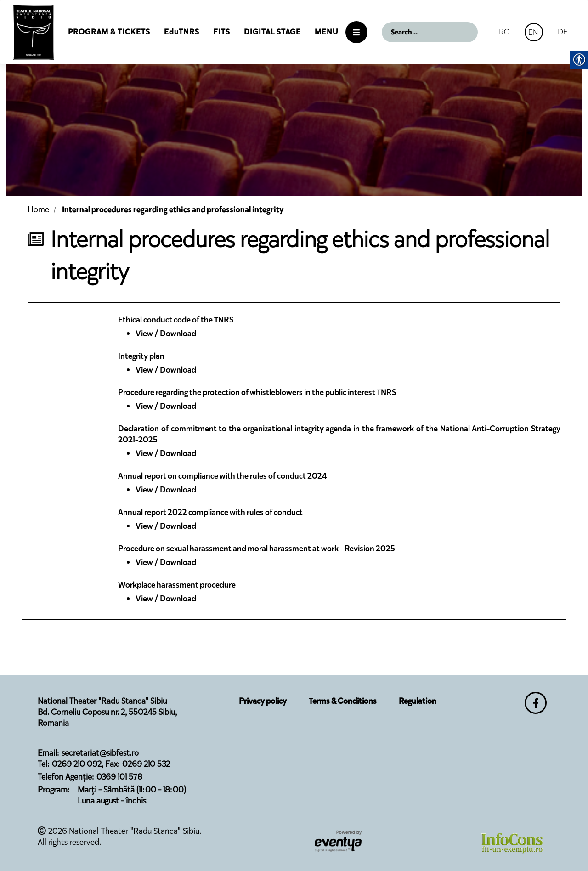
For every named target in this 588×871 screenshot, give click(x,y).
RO (504, 32)
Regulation (418, 701)
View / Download (166, 334)
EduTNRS (182, 32)
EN (533, 32)
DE (563, 32)
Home (38, 209)
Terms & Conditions (343, 701)
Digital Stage (272, 32)
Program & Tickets (109, 32)
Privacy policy (263, 701)
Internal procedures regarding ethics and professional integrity (173, 209)
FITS (222, 32)
